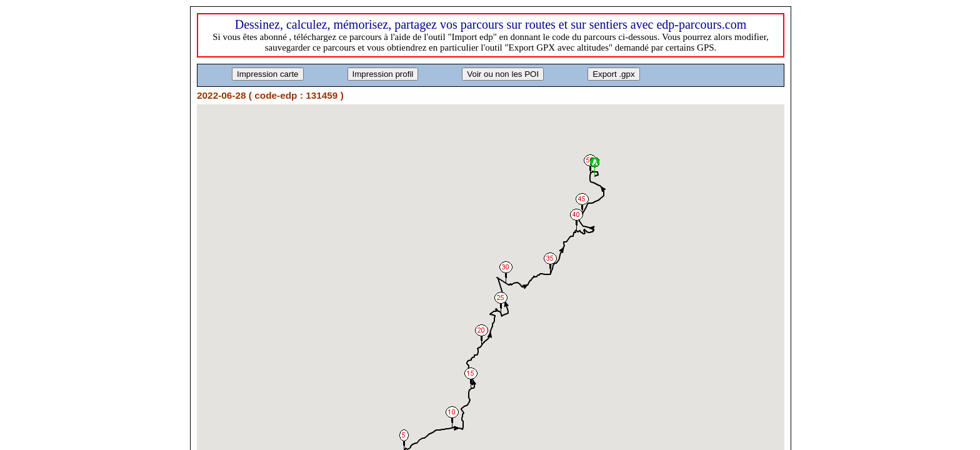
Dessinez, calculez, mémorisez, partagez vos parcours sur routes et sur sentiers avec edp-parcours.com (491, 24)
